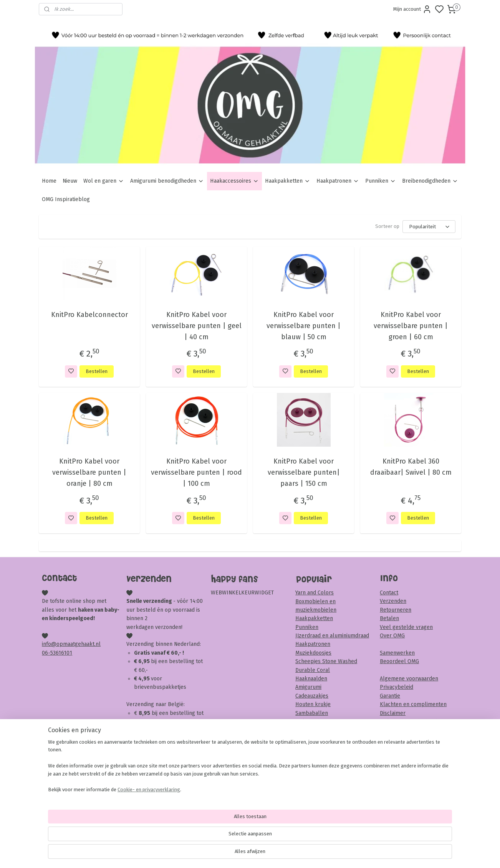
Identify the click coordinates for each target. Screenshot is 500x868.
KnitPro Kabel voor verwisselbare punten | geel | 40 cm (196, 326)
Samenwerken (397, 653)
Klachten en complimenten (413, 704)
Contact (389, 593)
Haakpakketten (288, 181)
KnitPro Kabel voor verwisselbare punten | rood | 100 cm (196, 472)
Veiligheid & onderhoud (409, 722)
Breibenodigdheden (430, 181)
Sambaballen (312, 713)
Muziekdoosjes (313, 653)
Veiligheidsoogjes (317, 722)
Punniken (381, 181)
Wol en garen (104, 181)
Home (49, 181)
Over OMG (392, 636)
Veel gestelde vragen (406, 627)
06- (46, 653)
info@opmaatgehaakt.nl (71, 644)
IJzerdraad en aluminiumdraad (332, 636)
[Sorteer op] (429, 227)
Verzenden (393, 601)
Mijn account (412, 9)
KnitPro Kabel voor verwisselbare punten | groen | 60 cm (411, 326)
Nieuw (70, 181)
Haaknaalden (311, 679)
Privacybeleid (397, 687)
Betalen (389, 618)
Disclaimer (393, 713)
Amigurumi (308, 687)
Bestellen (97, 371)
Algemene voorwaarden (409, 679)
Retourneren (396, 610)
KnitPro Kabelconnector (89, 315)
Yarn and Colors (315, 593)
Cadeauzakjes (312, 696)
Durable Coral (313, 670)
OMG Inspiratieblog (66, 199)
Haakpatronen (338, 181)
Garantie (390, 696)
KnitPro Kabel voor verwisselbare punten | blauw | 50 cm (304, 326)
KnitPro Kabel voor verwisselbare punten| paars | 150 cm (303, 472)
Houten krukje (313, 704)
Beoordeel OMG (399, 661)
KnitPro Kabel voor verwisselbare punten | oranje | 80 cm (89, 472)
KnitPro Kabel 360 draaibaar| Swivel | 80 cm (411, 467)
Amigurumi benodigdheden (167, 181)
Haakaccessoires (234, 181)
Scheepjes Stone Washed (326, 661)
